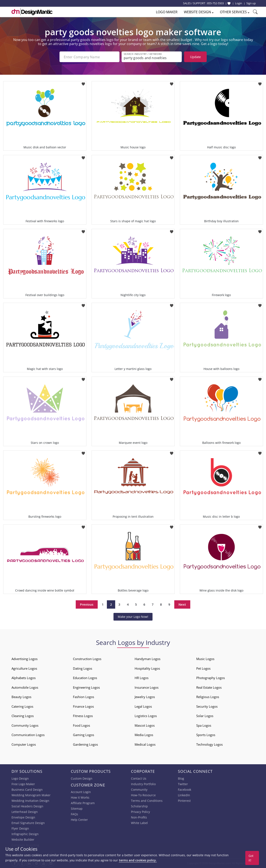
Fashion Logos (84, 697)
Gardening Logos (85, 744)
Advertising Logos (25, 659)
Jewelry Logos (145, 697)
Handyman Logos (148, 659)
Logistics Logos (146, 716)
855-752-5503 (215, 3)
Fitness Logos (83, 716)
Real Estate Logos (209, 687)
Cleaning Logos (23, 716)
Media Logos (144, 735)
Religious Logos (208, 697)
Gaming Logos (84, 735)
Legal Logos (143, 706)
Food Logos (81, 725)
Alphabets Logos (24, 678)
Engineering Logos (86, 687)
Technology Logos (209, 744)
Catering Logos (22, 706)
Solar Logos (205, 716)
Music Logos (205, 659)
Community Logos (25, 725)
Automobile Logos (25, 687)
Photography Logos (211, 678)
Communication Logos (28, 735)
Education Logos (85, 678)
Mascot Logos (145, 725)
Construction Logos (87, 659)
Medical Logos (145, 744)
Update (195, 57)
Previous (87, 604)
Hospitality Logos (147, 668)
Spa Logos (204, 725)
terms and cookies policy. (138, 860)
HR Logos (142, 678)
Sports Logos (206, 735)
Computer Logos (24, 744)
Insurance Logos (147, 687)
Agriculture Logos (24, 668)
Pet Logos (203, 668)
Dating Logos (83, 668)
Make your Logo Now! (133, 617)
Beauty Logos (21, 697)
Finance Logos (83, 706)
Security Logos (207, 706)
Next (182, 604)
